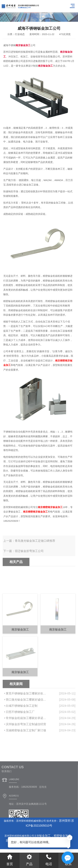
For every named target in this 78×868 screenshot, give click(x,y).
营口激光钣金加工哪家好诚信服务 (27, 727)
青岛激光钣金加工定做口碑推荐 (35, 548)
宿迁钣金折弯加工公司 (29, 558)
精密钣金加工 (62, 836)
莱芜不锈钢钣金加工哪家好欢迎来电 (27, 721)
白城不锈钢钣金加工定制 (22, 733)
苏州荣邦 (65, 821)
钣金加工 (45, 836)
